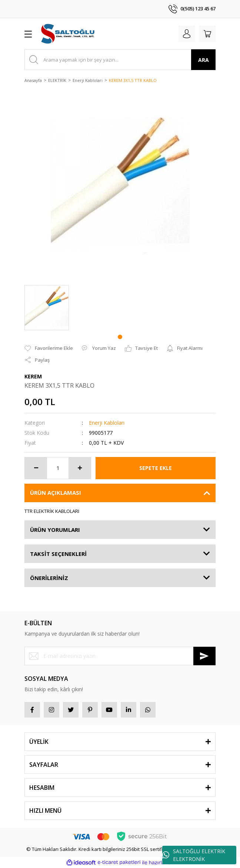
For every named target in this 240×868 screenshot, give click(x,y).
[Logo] (68, 34)
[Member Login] (187, 34)
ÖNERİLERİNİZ (49, 578)
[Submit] (204, 656)
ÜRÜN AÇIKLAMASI (56, 493)
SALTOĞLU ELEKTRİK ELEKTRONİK (194, 855)
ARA (204, 60)
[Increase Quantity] (80, 468)
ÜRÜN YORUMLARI (55, 530)
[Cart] (207, 34)
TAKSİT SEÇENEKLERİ (58, 554)
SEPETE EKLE (156, 468)
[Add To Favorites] (49, 348)
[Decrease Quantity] (36, 468)
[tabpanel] (47, 308)
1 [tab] (120, 337)
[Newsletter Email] (120, 656)
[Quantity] (58, 468)
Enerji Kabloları (107, 423)
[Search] (120, 60)
